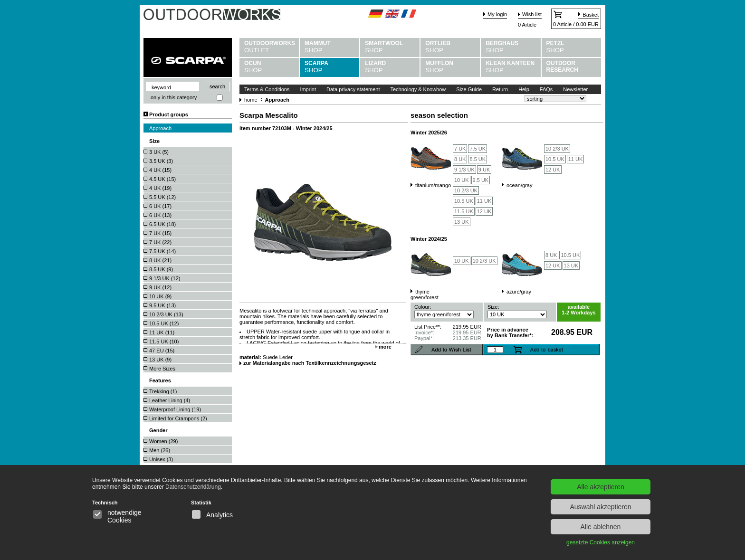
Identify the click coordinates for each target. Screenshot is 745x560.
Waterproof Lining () (175, 409)
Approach (160, 128)
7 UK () (160, 233)
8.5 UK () (161, 269)
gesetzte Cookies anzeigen (601, 542)
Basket (591, 15)
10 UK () (160, 296)
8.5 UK (478, 159)
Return (500, 89)
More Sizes (162, 369)
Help (524, 89)
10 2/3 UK (466, 190)
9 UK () (160, 287)
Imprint (308, 89)
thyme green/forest (425, 294)
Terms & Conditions (267, 89)
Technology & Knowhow (418, 89)
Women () (163, 441)
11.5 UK (464, 211)
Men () (160, 450)
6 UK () (160, 206)
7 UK (460, 149)
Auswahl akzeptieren (600, 507)
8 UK (460, 159)
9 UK (484, 170)
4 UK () (160, 170)
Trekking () (163, 391)
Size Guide (469, 89)
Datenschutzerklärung (193, 487)
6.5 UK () (162, 224)
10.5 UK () (164, 323)
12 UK (484, 211)
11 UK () (162, 332)
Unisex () (161, 459)
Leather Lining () (170, 400)
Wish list (532, 14)
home (251, 100)
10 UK (462, 180)
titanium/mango (433, 185)
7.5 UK (478, 149)
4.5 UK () (162, 179)
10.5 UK (464, 201)
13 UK (462, 222)
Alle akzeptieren (601, 487)
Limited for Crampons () (178, 418)
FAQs (546, 89)
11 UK (484, 201)
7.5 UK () (162, 251)
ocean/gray (519, 185)
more (385, 347)
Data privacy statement (353, 89)
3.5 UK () (161, 161)
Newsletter (575, 89)
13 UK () (160, 360)
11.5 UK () (164, 342)
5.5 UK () (162, 197)
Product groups (169, 114)
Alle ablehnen (601, 527)
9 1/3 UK (464, 170)
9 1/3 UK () (165, 278)
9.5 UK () (162, 305)
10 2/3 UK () (166, 314)
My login (497, 14)
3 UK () (159, 152)
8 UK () (160, 260)
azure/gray (519, 292)
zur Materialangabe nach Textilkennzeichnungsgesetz (310, 363)
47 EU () (162, 351)
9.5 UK (481, 180)
